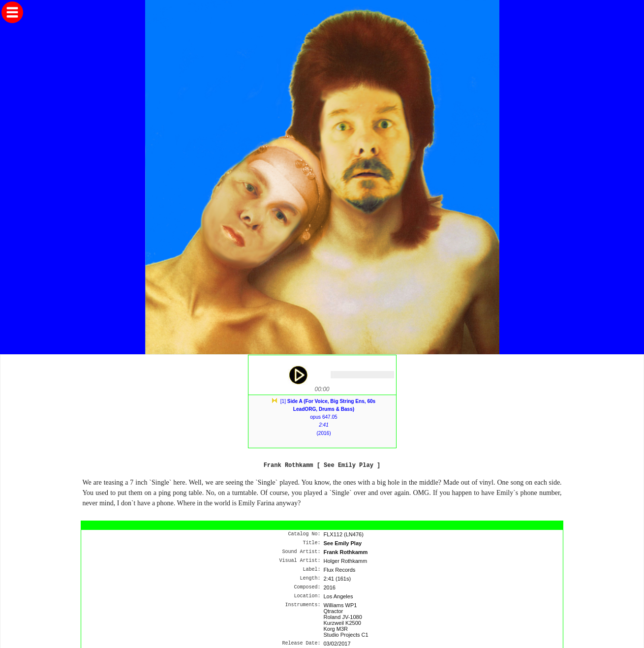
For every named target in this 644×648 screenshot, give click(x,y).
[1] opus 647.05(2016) (328, 417)
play (298, 375)
